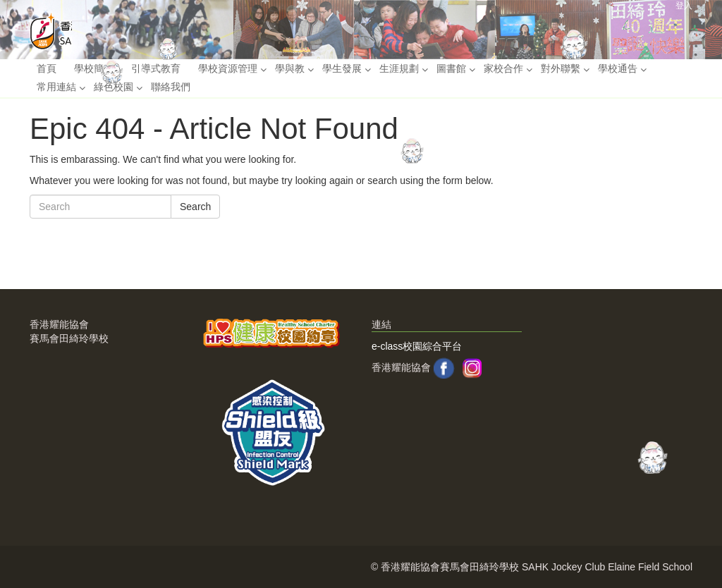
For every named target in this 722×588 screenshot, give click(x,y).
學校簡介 (94, 68)
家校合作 (503, 68)
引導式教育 (156, 68)
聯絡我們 (171, 87)
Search (195, 207)
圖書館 (451, 68)
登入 (684, 5)
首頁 (47, 68)
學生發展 (342, 68)
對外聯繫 (561, 68)
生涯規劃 (399, 68)
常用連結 (56, 87)
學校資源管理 (228, 68)
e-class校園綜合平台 (417, 346)
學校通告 (618, 68)
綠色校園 (114, 87)
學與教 (290, 68)
